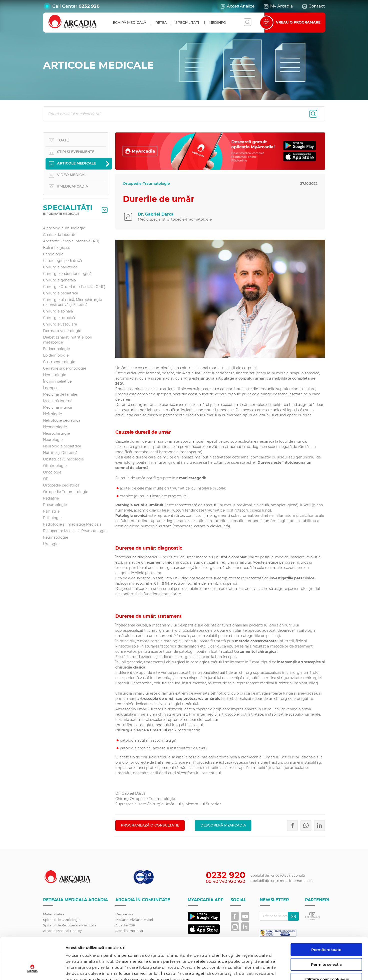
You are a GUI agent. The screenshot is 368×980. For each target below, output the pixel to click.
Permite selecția (326, 929)
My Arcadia (278, 6)
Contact (313, 6)
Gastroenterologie (59, 362)
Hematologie (55, 375)
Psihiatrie (51, 511)
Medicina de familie (60, 394)
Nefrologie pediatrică (62, 420)
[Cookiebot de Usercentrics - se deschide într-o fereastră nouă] (32, 970)
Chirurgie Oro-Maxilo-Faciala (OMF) (74, 287)
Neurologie (53, 440)
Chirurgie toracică (59, 318)
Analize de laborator (61, 235)
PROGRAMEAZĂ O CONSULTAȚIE (150, 825)
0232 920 (89, 6)
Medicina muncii (58, 407)
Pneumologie (55, 505)
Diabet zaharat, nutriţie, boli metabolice (67, 340)
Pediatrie (51, 498)
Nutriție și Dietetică (60, 453)
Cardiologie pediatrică (62, 261)
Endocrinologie (56, 349)
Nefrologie (52, 414)
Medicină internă (58, 401)
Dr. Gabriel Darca (156, 214)
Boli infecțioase (57, 248)
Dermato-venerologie (62, 331)
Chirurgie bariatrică (60, 267)
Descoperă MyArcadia (223, 825)
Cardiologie (53, 254)
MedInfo (217, 23)
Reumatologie (56, 537)
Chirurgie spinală (58, 311)
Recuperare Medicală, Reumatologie (75, 531)
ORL (47, 479)
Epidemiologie (56, 355)
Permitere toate (326, 914)
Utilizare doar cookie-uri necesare (326, 946)
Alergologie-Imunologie (64, 228)
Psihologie (52, 518)
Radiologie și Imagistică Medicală (72, 524)
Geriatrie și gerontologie (65, 368)
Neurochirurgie (56, 433)
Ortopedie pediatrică (61, 485)
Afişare (259, 970)
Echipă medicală (129, 23)
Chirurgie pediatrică (61, 293)
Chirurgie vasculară (60, 324)
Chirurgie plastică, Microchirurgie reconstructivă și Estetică (72, 302)
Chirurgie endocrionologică (67, 274)
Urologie (51, 544)
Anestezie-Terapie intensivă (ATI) (71, 241)
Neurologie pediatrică (62, 446)
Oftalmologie (55, 466)
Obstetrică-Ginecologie (63, 459)
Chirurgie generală (59, 280)
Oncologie (52, 472)
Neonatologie (55, 427)
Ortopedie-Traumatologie (66, 492)
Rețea (161, 23)
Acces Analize (237, 6)
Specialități (187, 23)
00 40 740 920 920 (226, 881)
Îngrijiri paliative (57, 381)
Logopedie (52, 388)
